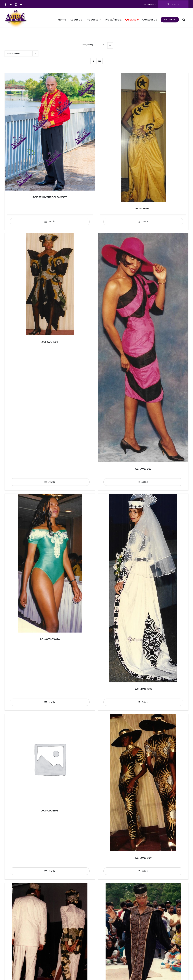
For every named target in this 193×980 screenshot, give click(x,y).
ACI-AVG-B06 (50, 811)
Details (51, 222)
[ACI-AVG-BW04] (50, 563)
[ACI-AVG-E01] (143, 138)
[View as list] (99, 61)
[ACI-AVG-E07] (143, 783)
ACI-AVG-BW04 (50, 639)
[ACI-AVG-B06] (50, 759)
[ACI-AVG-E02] (50, 284)
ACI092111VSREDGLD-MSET (50, 197)
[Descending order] (110, 45)
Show (13, 54)
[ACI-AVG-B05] (143, 588)
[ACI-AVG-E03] (143, 348)
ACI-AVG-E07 (143, 858)
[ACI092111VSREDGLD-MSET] (50, 132)
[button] (184, 18)
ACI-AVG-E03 (143, 469)
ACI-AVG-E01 (143, 209)
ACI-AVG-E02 (50, 342)
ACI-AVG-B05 (143, 689)
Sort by (87, 45)
